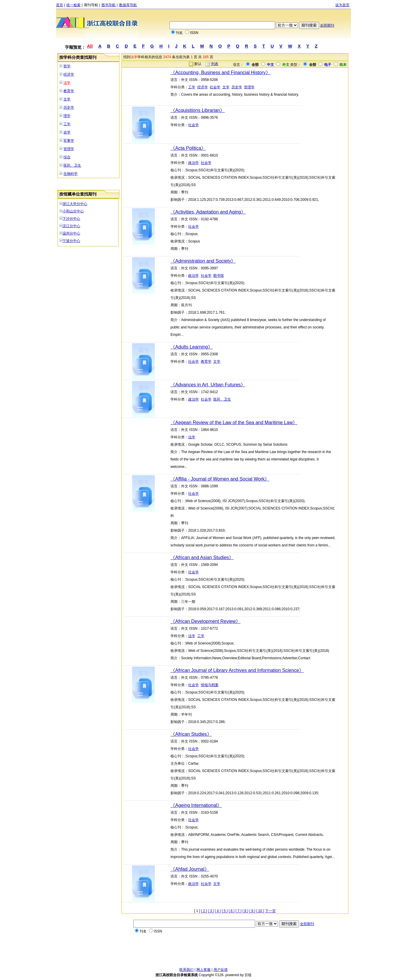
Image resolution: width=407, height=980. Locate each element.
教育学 (69, 91)
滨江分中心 (71, 226)
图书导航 (109, 5)
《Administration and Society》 (203, 261)
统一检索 (73, 5)
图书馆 (219, 276)
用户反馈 (221, 970)
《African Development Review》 (205, 621)
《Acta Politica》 (188, 148)
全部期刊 (327, 25)
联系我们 (186, 970)
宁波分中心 (71, 241)
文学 (67, 99)
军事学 (69, 141)
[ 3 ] (211, 911)
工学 (67, 124)
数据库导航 (128, 5)
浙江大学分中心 (75, 204)
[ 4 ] (218, 911)
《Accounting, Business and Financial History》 (220, 73)
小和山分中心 (73, 211)
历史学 (69, 108)
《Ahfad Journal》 (190, 869)
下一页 (270, 911)
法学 (67, 83)
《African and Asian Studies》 (202, 557)
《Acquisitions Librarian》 (198, 110)
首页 (60, 5)
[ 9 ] (252, 911)
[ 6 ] (232, 911)
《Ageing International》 (196, 805)
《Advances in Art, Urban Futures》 (208, 385)
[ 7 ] (239, 911)
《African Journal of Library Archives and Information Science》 (237, 670)
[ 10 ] (260, 911)
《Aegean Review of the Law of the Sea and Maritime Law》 (234, 423)
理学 (67, 116)
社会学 (215, 87)
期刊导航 (91, 5)
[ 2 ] (204, 911)
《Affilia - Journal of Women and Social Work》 (220, 479)
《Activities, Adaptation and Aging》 (208, 212)
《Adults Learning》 (192, 347)
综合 (67, 157)
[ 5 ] (225, 911)
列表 (215, 64)
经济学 (69, 74)
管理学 (69, 149)
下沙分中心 (71, 219)
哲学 (67, 66)
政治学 (193, 163)
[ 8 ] (245, 911)
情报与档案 (210, 685)
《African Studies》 (191, 734)
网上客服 (203, 970)
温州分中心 (71, 233)
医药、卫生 (72, 165)
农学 (67, 132)
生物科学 (70, 174)
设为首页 (342, 5)
